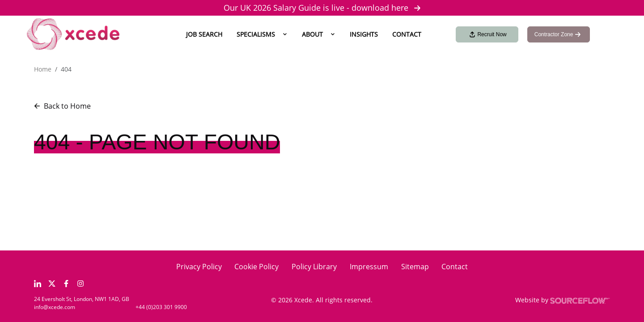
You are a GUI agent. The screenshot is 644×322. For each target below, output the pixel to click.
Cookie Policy (256, 267)
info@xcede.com (55, 307)
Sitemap (415, 267)
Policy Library (314, 267)
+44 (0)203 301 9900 (161, 307)
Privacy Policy (199, 267)
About (312, 34)
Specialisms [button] (256, 34)
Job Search (204, 34)
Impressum (369, 267)
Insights (364, 34)
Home (43, 69)
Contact (407, 34)
